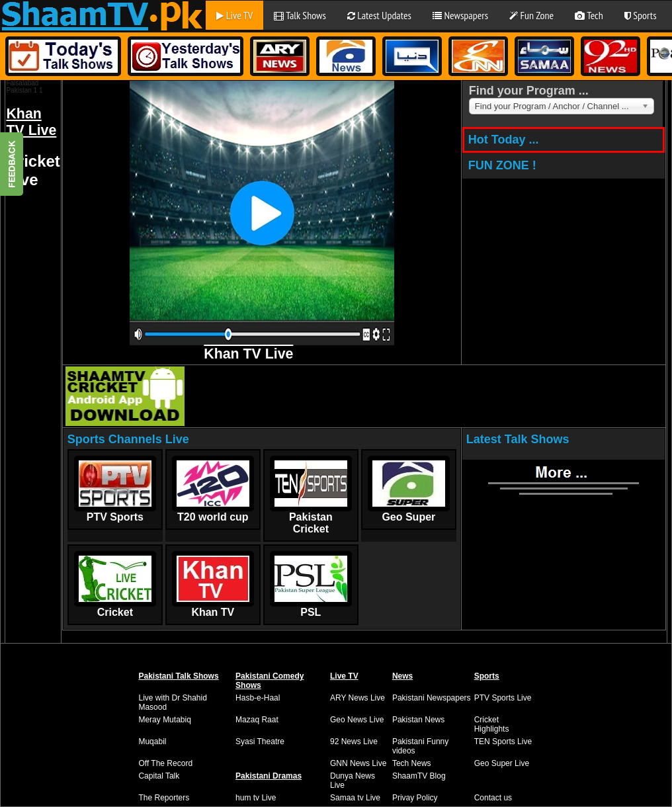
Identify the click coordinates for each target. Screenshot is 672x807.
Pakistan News (418, 720)
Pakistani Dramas (269, 776)
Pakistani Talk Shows (178, 676)
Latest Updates (379, 15)
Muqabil (152, 742)
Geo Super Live (502, 763)
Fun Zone (531, 15)
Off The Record (165, 763)
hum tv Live (256, 798)
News (402, 676)
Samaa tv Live (355, 798)
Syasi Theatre (260, 742)
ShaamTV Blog (419, 776)
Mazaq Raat (257, 720)
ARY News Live (357, 698)
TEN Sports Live (503, 742)
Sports (641, 15)
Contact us (493, 798)
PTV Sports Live (503, 698)
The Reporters (164, 798)
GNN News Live (358, 763)
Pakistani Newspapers (432, 698)
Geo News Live (357, 720)
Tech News (412, 763)
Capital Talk (159, 776)
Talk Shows (300, 15)
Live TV (234, 15)
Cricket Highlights (492, 724)
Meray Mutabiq (164, 720)
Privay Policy (415, 798)
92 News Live (354, 742)
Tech (589, 15)
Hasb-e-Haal (258, 698)
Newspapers (460, 15)
